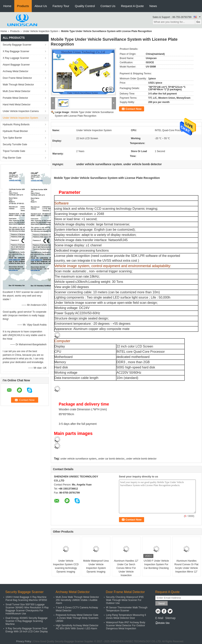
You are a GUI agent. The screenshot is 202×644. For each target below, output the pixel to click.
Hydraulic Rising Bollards (16, 124)
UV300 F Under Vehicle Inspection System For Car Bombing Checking (156, 564)
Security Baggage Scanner (17, 45)
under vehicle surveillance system (78, 459)
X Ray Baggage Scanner (16, 51)
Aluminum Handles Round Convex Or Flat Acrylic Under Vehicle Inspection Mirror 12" (186, 566)
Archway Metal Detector (16, 71)
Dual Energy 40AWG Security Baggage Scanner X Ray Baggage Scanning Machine (27, 621)
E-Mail (159, 618)
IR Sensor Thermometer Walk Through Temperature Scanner (127, 609)
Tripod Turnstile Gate (14, 151)
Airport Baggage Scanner (16, 65)
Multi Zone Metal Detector (17, 91)
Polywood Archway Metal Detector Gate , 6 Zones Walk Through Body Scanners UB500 (77, 618)
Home (7, 6)
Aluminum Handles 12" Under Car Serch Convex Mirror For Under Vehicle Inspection (126, 568)
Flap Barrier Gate (12, 158)
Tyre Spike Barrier (12, 138)
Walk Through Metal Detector (18, 85)
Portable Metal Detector (15, 98)
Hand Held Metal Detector (17, 105)
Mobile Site (163, 623)
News (153, 6)
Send (161, 603)
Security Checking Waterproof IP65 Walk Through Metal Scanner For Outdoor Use (125, 600)
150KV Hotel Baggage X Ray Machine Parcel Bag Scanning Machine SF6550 (26, 599)
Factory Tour (61, 6)
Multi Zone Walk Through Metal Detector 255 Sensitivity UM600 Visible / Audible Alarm (77, 600)
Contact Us (108, 6)
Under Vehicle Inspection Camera (21, 111)
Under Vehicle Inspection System (41, 31)
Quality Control (85, 6)
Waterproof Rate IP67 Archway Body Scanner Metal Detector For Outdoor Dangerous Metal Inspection (126, 625)
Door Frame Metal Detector (17, 78)
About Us (41, 6)
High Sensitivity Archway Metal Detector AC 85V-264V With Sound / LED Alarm (77, 627)
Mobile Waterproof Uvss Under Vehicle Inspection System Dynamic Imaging (96, 566)
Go (198, 22)
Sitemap (170, 618)
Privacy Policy (24, 641)
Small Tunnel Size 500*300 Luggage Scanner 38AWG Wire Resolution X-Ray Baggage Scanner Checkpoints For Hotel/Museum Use (27, 609)
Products (23, 6)
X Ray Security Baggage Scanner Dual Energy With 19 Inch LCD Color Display (27, 630)
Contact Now (134, 109)
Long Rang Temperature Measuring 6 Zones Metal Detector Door (126, 617)
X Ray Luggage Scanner (16, 58)
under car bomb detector (111, 459)
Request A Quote (132, 6)
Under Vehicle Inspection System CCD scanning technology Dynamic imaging (66, 566)
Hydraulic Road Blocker (15, 131)
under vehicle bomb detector (141, 459)
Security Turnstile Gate (15, 144)
